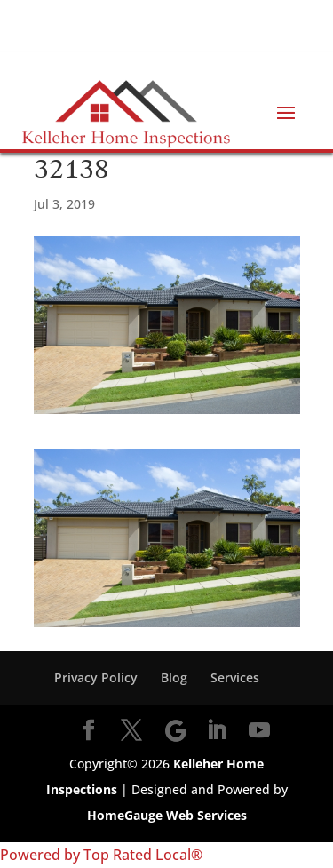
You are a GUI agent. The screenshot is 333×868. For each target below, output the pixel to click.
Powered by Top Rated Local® (101, 855)
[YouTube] (259, 732)
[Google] (176, 731)
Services (235, 677)
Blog (174, 677)
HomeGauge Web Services (167, 815)
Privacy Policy (96, 677)
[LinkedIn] (217, 732)
